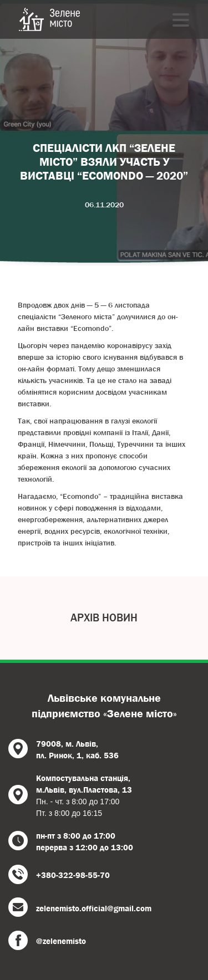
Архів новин (104, 618)
